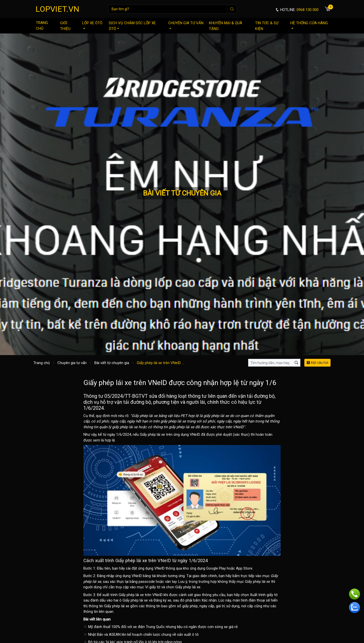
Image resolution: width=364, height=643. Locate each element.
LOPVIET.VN (57, 9)
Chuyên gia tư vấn (186, 25)
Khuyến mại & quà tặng (226, 26)
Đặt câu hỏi (317, 363)
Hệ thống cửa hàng (309, 25)
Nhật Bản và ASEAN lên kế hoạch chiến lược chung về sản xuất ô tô (141, 635)
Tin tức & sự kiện (267, 26)
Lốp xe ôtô (92, 25)
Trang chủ (42, 26)
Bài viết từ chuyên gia (112, 363)
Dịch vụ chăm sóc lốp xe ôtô (132, 26)
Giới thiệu (65, 26)
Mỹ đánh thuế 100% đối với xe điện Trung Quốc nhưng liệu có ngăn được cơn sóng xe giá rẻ (161, 627)
